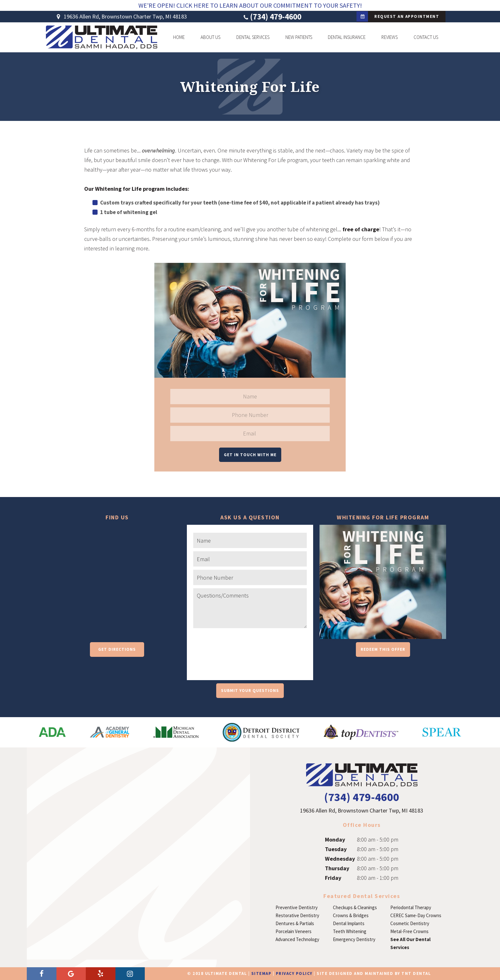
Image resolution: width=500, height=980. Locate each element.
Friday (333, 878)
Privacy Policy (294, 973)
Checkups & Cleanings (355, 907)
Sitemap (261, 973)
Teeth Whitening (350, 931)
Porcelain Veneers (294, 931)
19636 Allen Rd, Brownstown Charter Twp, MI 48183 (121, 17)
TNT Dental (416, 973)
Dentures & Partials (295, 923)
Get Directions (117, 649)
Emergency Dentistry (354, 939)
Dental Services (253, 37)
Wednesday (340, 859)
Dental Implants (349, 923)
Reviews (390, 37)
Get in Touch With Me (250, 455)
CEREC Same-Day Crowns (416, 915)
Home (179, 37)
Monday (335, 839)
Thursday (337, 868)
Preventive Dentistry (297, 907)
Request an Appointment (398, 16)
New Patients (299, 37)
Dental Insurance (347, 37)
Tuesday (336, 849)
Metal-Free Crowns (409, 931)
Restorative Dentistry (297, 915)
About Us (210, 37)
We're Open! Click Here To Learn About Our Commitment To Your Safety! (250, 5)
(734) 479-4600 (272, 17)
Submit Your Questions (250, 690)
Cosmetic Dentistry (410, 923)
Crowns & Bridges (351, 915)
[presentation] (242, 660)
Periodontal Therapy (411, 907)
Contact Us (426, 37)
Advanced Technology (297, 939)
